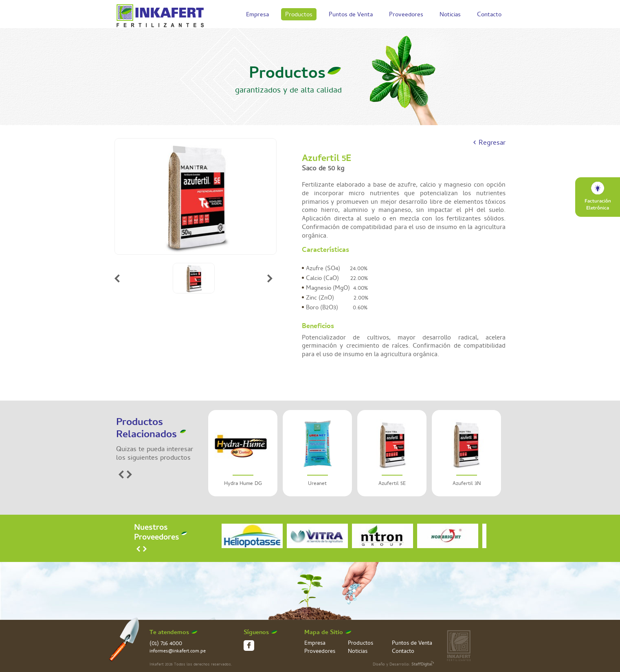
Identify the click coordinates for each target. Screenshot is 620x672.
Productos (299, 15)
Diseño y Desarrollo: (403, 665)
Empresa (257, 15)
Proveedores (406, 15)
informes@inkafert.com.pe (178, 652)
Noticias (450, 15)
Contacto (489, 15)
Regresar (492, 144)
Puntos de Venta (351, 15)
